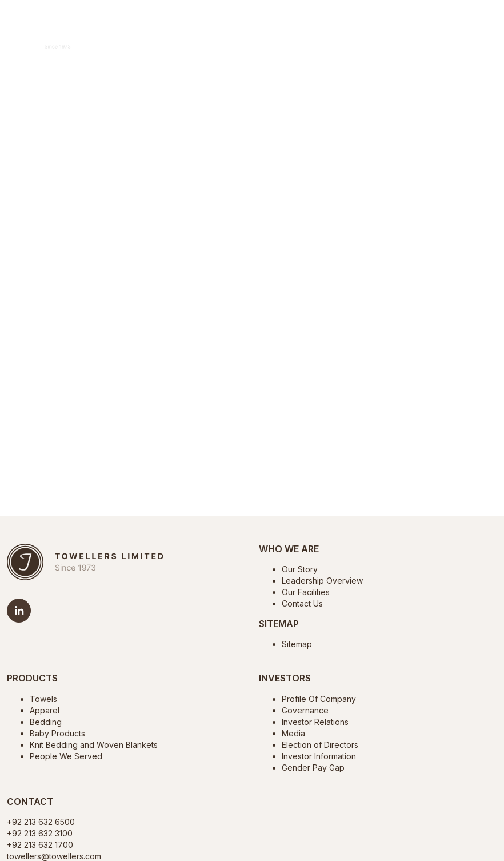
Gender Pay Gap (313, 768)
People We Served (66, 756)
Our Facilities (306, 592)
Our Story (300, 569)
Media (293, 733)
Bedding (46, 722)
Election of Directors (320, 745)
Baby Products (57, 733)
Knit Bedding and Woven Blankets (94, 745)
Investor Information (319, 756)
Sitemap (297, 644)
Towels (43, 699)
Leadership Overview (322, 581)
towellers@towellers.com (54, 856)
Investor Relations (315, 722)
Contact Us (302, 603)
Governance (305, 710)
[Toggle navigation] (485, 43)
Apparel (45, 710)
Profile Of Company (319, 699)
